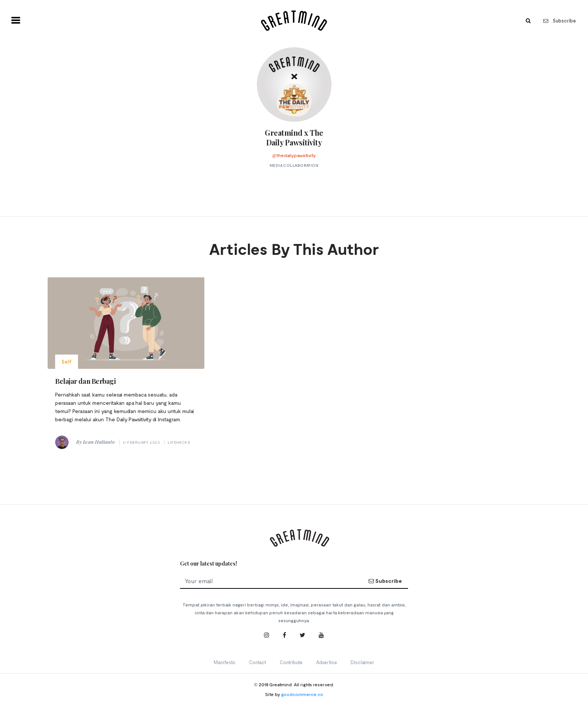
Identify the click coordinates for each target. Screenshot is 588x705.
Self (67, 362)
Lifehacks (179, 442)
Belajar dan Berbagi (85, 381)
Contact (258, 662)
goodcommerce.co (302, 694)
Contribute (291, 662)
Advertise (327, 662)
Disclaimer (362, 662)
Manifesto (225, 662)
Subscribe (560, 21)
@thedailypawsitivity (294, 155)
